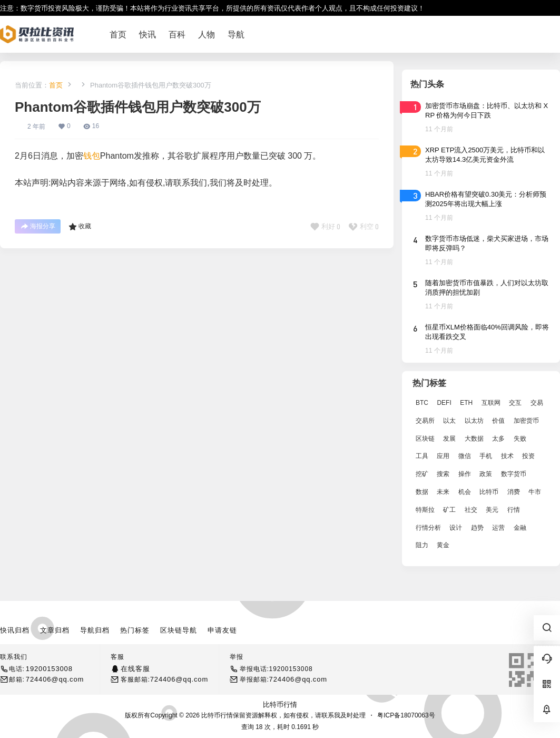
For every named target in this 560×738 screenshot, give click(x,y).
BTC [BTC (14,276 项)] (422, 403)
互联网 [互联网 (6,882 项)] (491, 403)
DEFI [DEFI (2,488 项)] (444, 403)
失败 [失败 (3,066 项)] (520, 439)
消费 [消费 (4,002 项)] (514, 492)
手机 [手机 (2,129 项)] (486, 456)
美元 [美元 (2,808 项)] (492, 510)
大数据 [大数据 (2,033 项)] (474, 439)
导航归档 (95, 630)
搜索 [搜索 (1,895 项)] (443, 474)
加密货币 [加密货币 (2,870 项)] (526, 421)
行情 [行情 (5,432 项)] (514, 510)
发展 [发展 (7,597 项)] (449, 439)
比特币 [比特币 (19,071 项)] (489, 492)
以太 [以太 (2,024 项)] (449, 421)
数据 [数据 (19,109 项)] (422, 492)
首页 (56, 85)
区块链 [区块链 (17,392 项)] (425, 439)
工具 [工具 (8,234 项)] (422, 456)
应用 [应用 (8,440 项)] (443, 456)
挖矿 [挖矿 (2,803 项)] (422, 474)
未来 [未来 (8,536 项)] (443, 492)
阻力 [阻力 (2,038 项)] (422, 545)
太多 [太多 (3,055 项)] (498, 439)
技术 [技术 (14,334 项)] (507, 456)
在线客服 (135, 669)
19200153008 (49, 669)
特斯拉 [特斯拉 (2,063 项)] (425, 510)
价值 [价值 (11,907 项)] (498, 421)
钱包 (92, 156)
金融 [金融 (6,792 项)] (520, 528)
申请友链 (222, 630)
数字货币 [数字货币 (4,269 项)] (514, 474)
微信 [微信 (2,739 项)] (465, 456)
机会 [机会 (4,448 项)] (465, 492)
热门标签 (135, 630)
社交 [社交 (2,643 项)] (471, 510)
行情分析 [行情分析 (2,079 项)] (428, 528)
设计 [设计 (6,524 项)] (456, 528)
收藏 (80, 227)
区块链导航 (179, 630)
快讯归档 (15, 630)
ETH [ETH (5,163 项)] (466, 403)
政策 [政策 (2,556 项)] (486, 474)
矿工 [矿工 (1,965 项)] (449, 510)
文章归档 (55, 630)
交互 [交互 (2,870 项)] (515, 403)
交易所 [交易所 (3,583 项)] (425, 421)
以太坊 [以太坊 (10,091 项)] (474, 421)
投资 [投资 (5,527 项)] (528, 456)
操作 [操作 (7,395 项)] (465, 474)
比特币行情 (280, 705)
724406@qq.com (55, 679)
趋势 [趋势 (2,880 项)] (477, 528)
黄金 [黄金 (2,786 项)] (443, 545)
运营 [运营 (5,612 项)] (498, 528)
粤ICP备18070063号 (406, 715)
